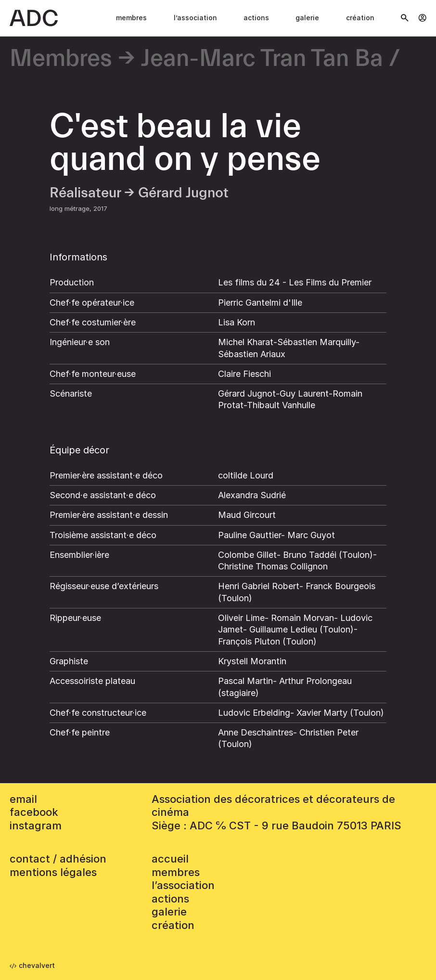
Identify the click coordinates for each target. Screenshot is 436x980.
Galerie (307, 18)
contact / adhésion (58, 859)
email (23, 799)
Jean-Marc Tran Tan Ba (262, 59)
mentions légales (53, 872)
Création (360, 18)
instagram (36, 825)
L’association (195, 18)
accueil (170, 859)
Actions (256, 18)
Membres (131, 18)
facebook (34, 812)
